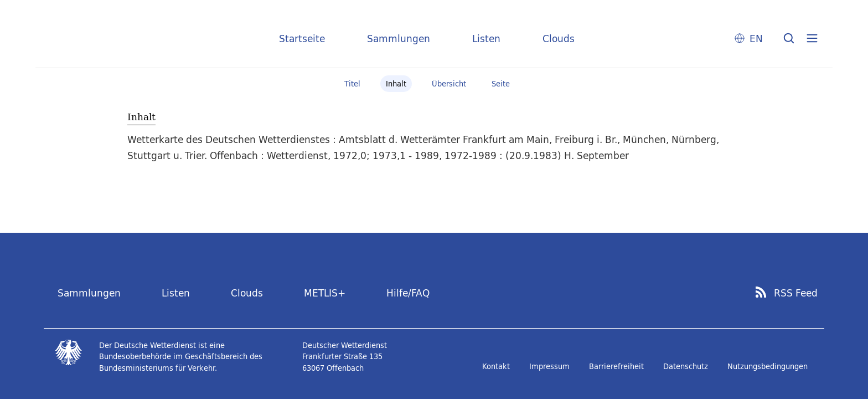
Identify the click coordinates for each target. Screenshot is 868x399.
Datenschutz (686, 366)
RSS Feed (796, 293)
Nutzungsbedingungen (768, 366)
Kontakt (496, 366)
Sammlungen (399, 39)
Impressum (549, 366)
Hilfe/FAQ (408, 293)
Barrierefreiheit (616, 366)
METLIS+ (325, 293)
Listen (486, 39)
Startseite (302, 39)
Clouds (559, 39)
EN (756, 39)
